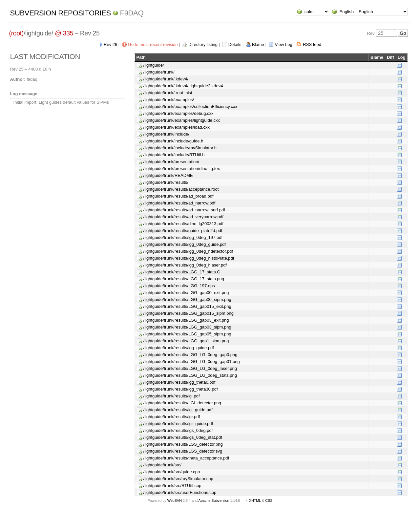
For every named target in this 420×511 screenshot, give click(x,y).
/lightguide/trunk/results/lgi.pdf (172, 396)
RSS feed (312, 44)
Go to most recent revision (153, 44)
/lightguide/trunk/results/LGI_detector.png (182, 403)
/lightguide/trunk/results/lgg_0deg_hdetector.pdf (188, 251)
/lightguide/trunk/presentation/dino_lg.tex (182, 169)
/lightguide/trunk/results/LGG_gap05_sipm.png (187, 334)
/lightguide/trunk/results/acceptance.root (181, 189)
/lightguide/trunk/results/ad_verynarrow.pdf (183, 217)
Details (235, 44)
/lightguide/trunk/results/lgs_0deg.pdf (178, 430)
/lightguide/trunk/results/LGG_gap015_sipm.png (189, 313)
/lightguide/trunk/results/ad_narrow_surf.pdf (184, 210)
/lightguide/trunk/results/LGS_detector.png (183, 444)
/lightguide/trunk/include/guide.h (173, 141)
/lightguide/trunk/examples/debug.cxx (178, 113)
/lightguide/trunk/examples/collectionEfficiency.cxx (190, 106)
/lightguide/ (154, 65)
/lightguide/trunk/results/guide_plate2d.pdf (183, 231)
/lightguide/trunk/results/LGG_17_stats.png (184, 279)
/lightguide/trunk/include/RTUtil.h (174, 155)
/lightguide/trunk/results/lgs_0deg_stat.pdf (183, 437)
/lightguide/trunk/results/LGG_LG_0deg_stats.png (190, 375)
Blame (258, 44)
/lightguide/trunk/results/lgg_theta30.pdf (181, 389)
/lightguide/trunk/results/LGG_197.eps (179, 286)
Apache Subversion (214, 500)
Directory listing (203, 44)
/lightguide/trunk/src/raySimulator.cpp (178, 479)
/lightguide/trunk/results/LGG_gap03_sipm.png (187, 327)
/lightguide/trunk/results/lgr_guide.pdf (178, 424)
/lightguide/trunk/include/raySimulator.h (180, 148)
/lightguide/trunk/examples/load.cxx (177, 127)
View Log (283, 44)
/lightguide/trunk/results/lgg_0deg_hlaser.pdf (185, 265)
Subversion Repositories (61, 13)
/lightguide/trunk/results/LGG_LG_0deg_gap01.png (192, 362)
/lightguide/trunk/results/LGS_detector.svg (183, 451)
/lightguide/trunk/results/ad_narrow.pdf (179, 203)
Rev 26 (110, 44)
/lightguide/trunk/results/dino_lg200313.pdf (183, 224)
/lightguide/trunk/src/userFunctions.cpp (180, 492)
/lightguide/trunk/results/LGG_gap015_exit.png (187, 306)
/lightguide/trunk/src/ (162, 465)
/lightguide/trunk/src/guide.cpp (172, 472)
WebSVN (175, 500)
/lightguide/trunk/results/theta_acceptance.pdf (186, 458)
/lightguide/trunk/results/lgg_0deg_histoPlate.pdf (189, 258)
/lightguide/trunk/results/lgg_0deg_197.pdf (183, 237)
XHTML (255, 500)
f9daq (132, 13)
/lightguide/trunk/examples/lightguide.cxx (182, 120)
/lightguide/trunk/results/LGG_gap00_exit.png (186, 293)
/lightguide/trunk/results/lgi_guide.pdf (178, 410)
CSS (269, 500)
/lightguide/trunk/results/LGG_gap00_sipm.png (187, 299)
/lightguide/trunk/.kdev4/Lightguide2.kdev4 (183, 86)
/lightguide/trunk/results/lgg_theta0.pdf (179, 382)
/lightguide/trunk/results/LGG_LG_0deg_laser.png (190, 368)
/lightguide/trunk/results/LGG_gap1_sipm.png (186, 341)
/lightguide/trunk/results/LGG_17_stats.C (182, 272)
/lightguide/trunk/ (159, 72)
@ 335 (64, 33)
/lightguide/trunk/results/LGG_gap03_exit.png (186, 320)
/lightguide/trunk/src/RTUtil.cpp (172, 486)
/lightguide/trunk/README (168, 175)
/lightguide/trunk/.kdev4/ (166, 79)
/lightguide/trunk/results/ (166, 182)
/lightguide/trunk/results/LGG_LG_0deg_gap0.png (190, 355)
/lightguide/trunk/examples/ (169, 100)
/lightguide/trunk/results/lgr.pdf (172, 417)
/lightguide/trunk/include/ (166, 134)
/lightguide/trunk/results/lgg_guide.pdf (179, 348)
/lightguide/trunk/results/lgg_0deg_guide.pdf (185, 244)
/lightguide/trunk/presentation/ (171, 162)
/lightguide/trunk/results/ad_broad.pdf (178, 196)
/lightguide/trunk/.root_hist (168, 93)
